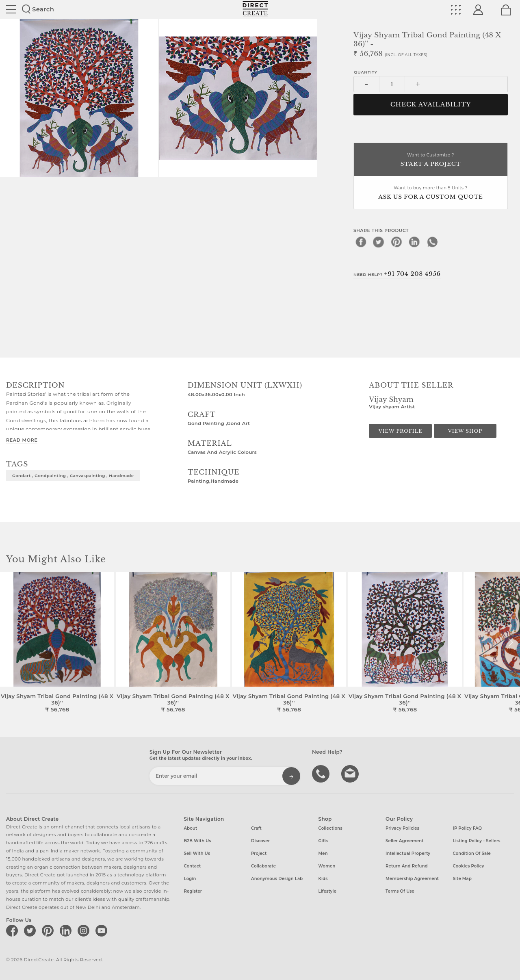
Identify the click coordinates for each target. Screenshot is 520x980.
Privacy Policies (402, 828)
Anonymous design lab (277, 879)
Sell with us (197, 853)
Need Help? (397, 274)
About (191, 828)
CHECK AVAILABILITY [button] (431, 104)
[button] (510, 642)
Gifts (324, 841)
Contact (193, 866)
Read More (22, 440)
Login (190, 879)
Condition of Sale (472, 853)
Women (327, 866)
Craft (256, 828)
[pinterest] (396, 242)
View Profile (401, 431)
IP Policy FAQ (468, 828)
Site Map (462, 879)
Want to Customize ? (431, 160)
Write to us (351, 773)
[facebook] (361, 242)
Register (193, 891)
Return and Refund (407, 866)
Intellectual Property (408, 853)
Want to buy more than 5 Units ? (431, 193)
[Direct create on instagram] (85, 930)
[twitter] (379, 242)
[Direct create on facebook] (13, 930)
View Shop (465, 431)
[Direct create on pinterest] (49, 930)
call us (322, 773)
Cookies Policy (469, 866)
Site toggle (11, 9)
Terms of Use (400, 891)
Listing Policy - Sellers (477, 841)
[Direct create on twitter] (31, 930)
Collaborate (263, 866)
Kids (323, 879)
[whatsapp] (432, 242)
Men (323, 853)
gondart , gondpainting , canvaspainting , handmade (73, 475)
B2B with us (198, 841)
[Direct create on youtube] (103, 930)
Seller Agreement (405, 841)
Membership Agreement (412, 879)
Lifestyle (328, 891)
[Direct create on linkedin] (67, 930)
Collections (330, 828)
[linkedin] (414, 242)
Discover (260, 841)
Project (259, 853)
